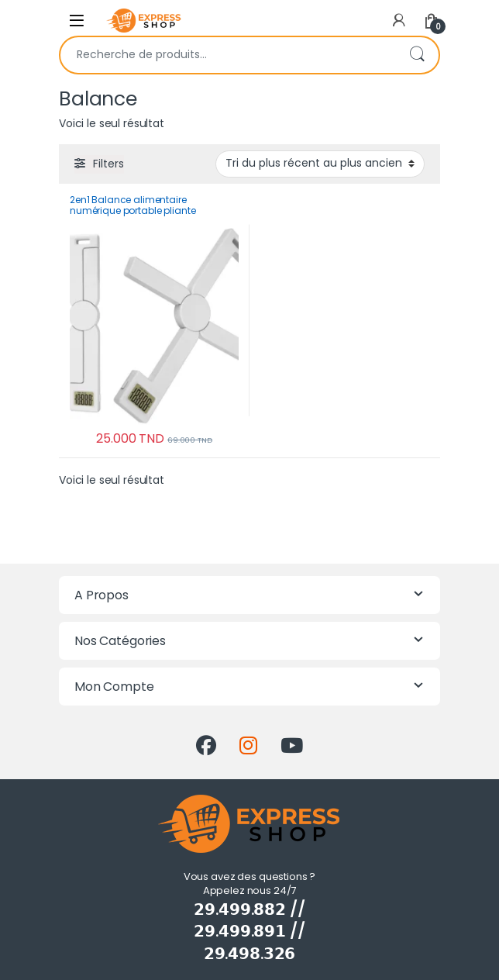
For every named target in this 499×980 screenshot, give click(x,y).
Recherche (417, 55)
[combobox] (228, 55)
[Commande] (320, 164)
